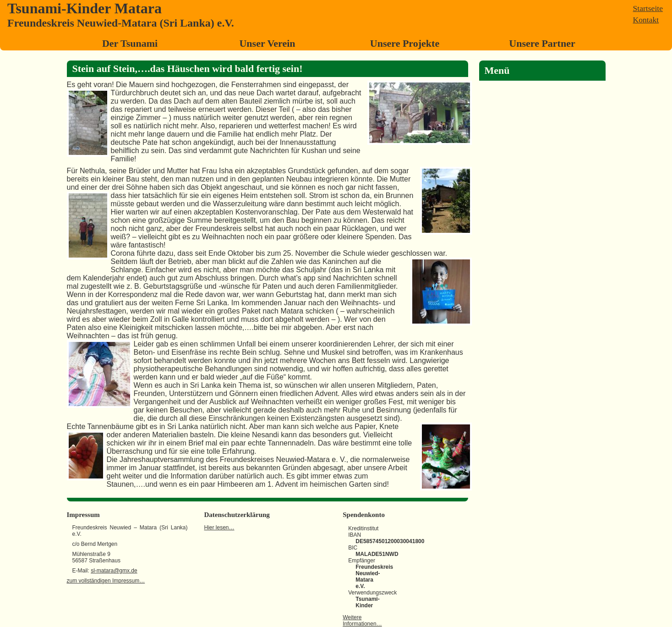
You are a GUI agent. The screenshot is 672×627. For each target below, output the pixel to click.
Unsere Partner (542, 43)
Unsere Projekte (405, 43)
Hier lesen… (219, 528)
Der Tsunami (130, 43)
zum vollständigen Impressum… (106, 581)
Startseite (648, 8)
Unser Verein (267, 43)
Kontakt (646, 20)
